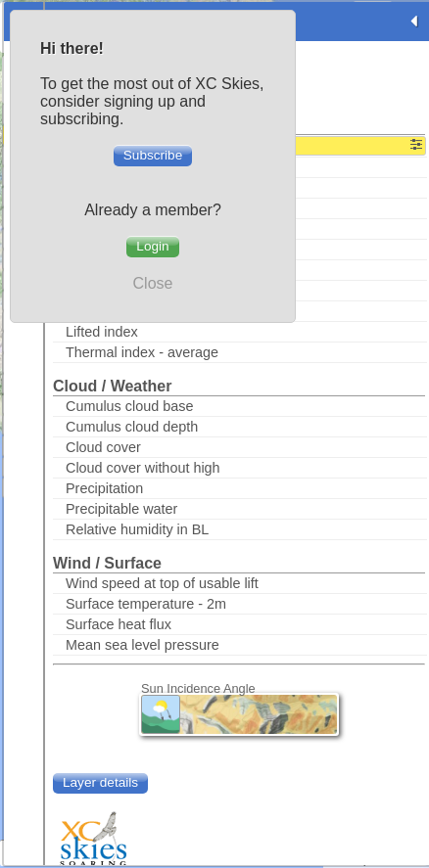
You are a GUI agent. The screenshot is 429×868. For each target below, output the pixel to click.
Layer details (100, 782)
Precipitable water (121, 509)
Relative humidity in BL (137, 529)
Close (153, 283)
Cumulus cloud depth (132, 427)
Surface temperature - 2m (146, 604)
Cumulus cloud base (129, 406)
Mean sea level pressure (143, 645)
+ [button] (413, 796)
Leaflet (344, 860)
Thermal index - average (142, 352)
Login (152, 246)
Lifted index (102, 332)
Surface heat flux (119, 624)
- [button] (412, 826)
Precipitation (104, 488)
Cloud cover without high (143, 468)
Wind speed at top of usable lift (162, 583)
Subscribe (153, 155)
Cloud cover (103, 447)
